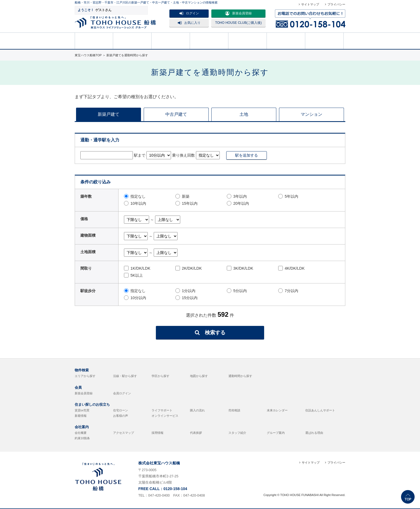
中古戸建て (176, 114)
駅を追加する (247, 155)
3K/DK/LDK (240, 268)
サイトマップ (310, 4)
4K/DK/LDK (291, 268)
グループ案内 (276, 433)
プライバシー (336, 4)
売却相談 (209, 40)
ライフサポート (162, 410)
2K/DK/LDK (189, 268)
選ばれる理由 (314, 433)
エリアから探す (85, 376)
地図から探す (199, 376)
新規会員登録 (238, 13)
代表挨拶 (196, 433)
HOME (94, 40)
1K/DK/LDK (137, 268)
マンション (311, 114)
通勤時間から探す (240, 376)
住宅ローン (121, 410)
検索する (210, 333)
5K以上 (133, 275)
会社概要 (81, 433)
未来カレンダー (277, 410)
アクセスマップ (124, 433)
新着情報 (81, 416)
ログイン (189, 13)
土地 (244, 114)
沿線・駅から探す (125, 376)
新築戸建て (109, 114)
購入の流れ (248, 40)
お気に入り (189, 23)
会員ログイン (122, 393)
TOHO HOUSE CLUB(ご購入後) (238, 23)
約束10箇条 (82, 438)
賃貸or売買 (82, 410)
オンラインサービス (165, 416)
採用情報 (157, 433)
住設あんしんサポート (320, 410)
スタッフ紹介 (237, 433)
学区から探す (160, 376)
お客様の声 (121, 416)
